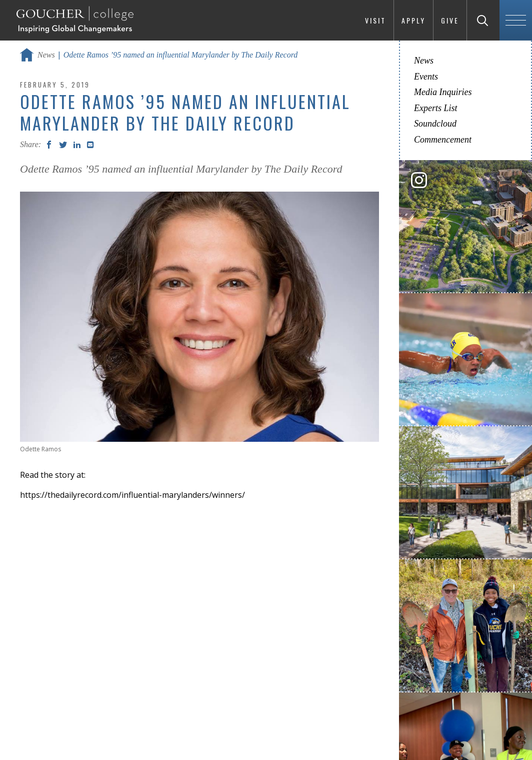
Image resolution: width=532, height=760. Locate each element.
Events (426, 77)
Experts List (436, 108)
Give (450, 20)
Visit (375, 20)
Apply (413, 20)
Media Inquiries (443, 92)
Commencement (443, 140)
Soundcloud (435, 124)
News (46, 55)
